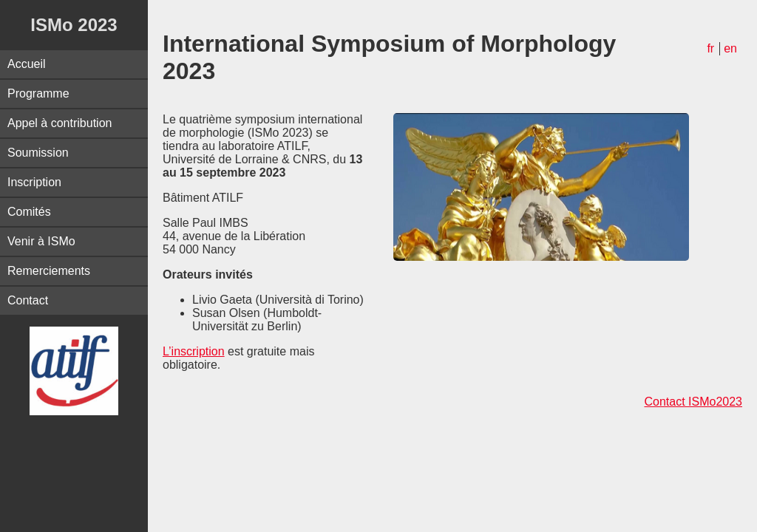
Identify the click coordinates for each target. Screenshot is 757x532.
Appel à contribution (60, 123)
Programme (38, 93)
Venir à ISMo (41, 241)
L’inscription (194, 351)
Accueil (27, 64)
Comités (29, 212)
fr (710, 48)
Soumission (38, 153)
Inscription (34, 182)
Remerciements (49, 271)
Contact (28, 300)
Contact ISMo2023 (693, 402)
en (730, 48)
